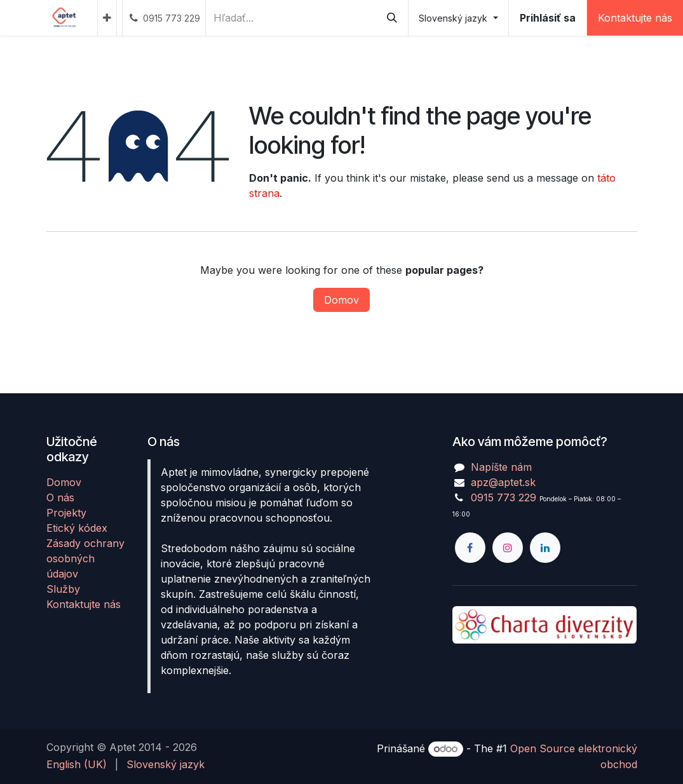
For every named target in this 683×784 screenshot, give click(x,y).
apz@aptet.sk (503, 482)
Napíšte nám (501, 467)
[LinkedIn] (545, 548)
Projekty (66, 513)
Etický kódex (77, 528)
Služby (63, 589)
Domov (341, 300)
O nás (60, 497)
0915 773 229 (504, 497)
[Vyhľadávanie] (392, 18)
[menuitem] (107, 18)
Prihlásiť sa (548, 18)
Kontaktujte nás (84, 604)
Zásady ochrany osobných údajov (85, 558)
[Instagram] (508, 548)
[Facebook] (470, 548)
